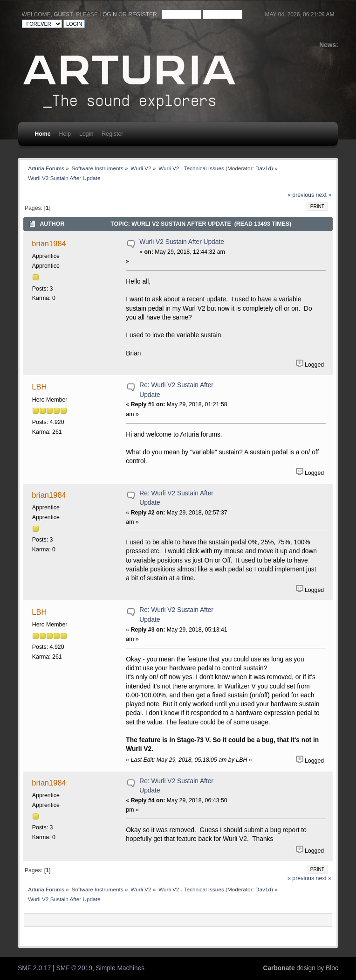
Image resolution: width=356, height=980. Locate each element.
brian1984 (49, 243)
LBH (39, 387)
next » (324, 195)
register (142, 14)
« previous (301, 195)
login (108, 14)
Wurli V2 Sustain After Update (182, 242)
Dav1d (263, 168)
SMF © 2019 (74, 968)
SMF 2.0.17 (34, 968)
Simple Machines (120, 968)
